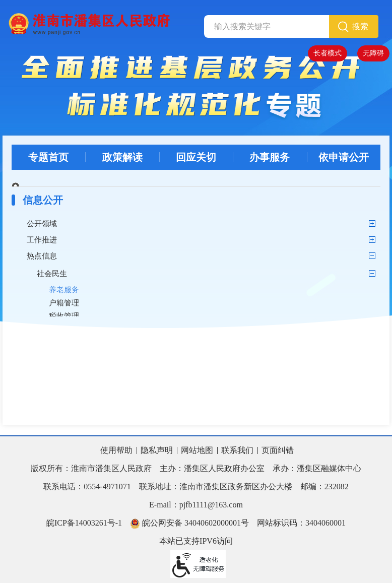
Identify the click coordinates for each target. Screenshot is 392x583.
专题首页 (48, 157)
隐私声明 (157, 450)
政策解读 (122, 157)
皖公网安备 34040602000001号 (189, 524)
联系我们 (237, 450)
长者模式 (328, 53)
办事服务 (270, 157)
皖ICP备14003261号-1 (84, 523)
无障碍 (373, 53)
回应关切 (196, 157)
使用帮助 (116, 450)
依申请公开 (344, 157)
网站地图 (197, 450)
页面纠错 (278, 450)
